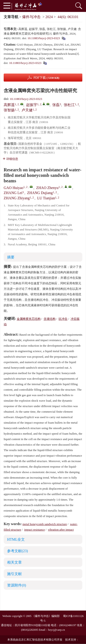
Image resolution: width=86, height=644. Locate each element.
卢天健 (27, 110)
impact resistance (35, 530)
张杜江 (69, 105)
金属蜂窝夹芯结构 (29, 319)
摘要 (11, 257)
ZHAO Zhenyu (47, 188)
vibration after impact (61, 530)
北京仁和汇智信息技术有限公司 (38, 640)
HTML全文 (16, 539)
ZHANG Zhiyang (17, 198)
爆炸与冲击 (31, 17)
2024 (49, 17)
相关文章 (14, 562)
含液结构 (50, 319)
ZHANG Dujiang (40, 193)
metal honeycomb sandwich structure (45, 524)
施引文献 (14, 574)
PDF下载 (46, 78)
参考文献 (18, 551)
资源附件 (17, 585)
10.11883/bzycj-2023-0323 (44, 38)
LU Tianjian (46, 198)
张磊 (56, 105)
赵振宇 (32, 105)
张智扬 (9, 110)
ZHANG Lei (13, 193)
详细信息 (10, 159)
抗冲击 (63, 319)
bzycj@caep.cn (57, 630)
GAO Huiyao (14, 188)
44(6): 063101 (68, 17)
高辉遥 (9, 105)
